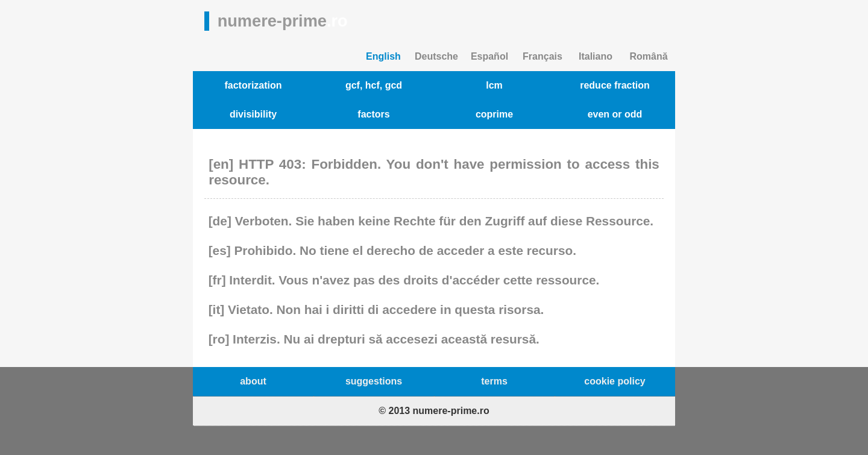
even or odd (615, 114)
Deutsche (436, 56)
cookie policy (615, 381)
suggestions (374, 381)
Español (489, 56)
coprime (494, 114)
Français (542, 56)
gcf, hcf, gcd (374, 85)
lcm (494, 85)
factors (373, 114)
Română (648, 56)
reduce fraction (615, 85)
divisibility (253, 114)
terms (494, 381)
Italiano (596, 56)
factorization (253, 85)
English (383, 56)
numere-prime (283, 21)
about (253, 381)
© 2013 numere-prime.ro (434, 411)
